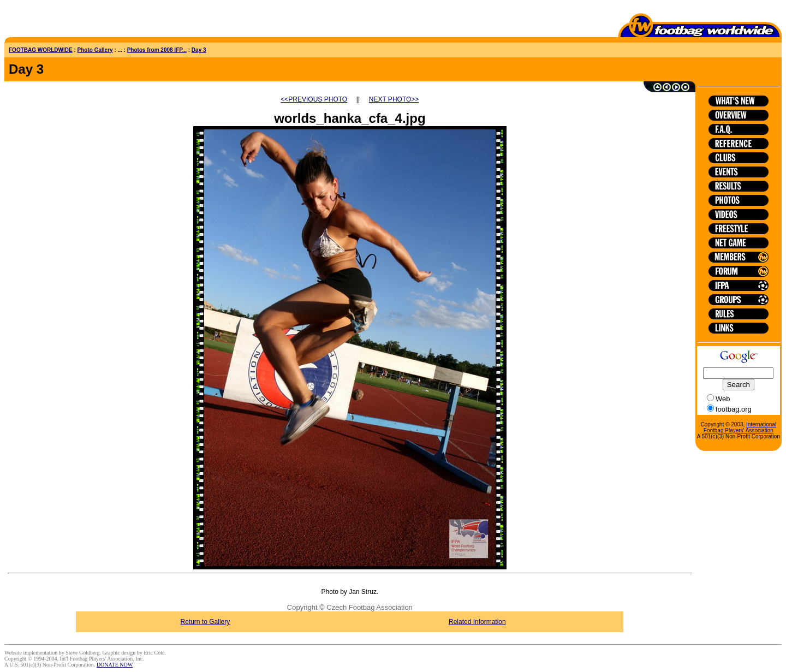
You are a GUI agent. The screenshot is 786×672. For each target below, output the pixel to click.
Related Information (477, 622)
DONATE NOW (115, 665)
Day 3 (199, 50)
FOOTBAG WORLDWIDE (41, 50)
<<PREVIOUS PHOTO (314, 99)
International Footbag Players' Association (740, 427)
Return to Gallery (206, 622)
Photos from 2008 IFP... (157, 50)
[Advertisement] (68, 21)
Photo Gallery (95, 50)
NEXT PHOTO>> (394, 99)
